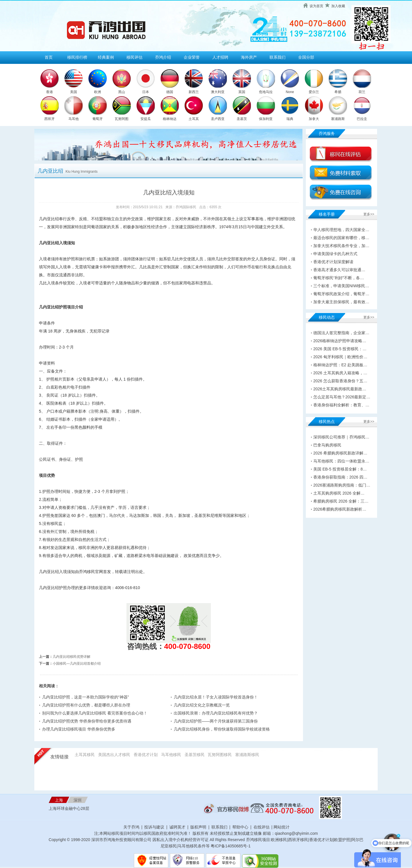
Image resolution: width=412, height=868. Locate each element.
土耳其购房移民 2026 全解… (339, 493)
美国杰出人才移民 (114, 755)
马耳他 (74, 119)
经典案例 (106, 57)
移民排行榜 (77, 57)
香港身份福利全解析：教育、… (341, 405)
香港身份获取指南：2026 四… (340, 477)
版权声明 (198, 827)
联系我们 (278, 57)
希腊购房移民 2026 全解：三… (341, 501)
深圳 (78, 800)
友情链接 (60, 757)
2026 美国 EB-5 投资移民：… (340, 349)
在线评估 (262, 827)
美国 (74, 92)
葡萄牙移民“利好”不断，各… (339, 278)
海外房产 (249, 57)
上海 (59, 800)
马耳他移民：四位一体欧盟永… (341, 461)
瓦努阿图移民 (220, 755)
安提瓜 (146, 119)
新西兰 (194, 92)
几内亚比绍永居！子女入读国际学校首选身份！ (216, 697)
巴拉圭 (362, 119)
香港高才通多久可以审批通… (339, 270)
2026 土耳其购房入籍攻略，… (340, 373)
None (290, 92)
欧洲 (98, 92)
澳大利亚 (218, 92)
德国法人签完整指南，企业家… (341, 333)
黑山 (122, 92)
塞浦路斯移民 (247, 755)
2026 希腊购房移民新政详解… (340, 453)
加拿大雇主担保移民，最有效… (341, 302)
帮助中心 (240, 827)
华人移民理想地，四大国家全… (341, 230)
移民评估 (134, 57)
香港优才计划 (146, 755)
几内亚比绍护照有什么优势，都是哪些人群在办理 (86, 705)
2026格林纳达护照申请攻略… (340, 341)
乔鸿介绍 (163, 57)
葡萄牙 (98, 119)
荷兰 (362, 92)
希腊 (338, 92)
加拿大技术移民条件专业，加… (341, 246)
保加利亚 (266, 119)
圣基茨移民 (195, 755)
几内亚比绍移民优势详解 (72, 657)
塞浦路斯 (338, 119)
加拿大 (314, 119)
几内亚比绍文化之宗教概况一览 (202, 705)
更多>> (369, 214)
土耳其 (194, 119)
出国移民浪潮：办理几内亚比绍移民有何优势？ (216, 713)
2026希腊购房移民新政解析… (340, 509)
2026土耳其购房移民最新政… (340, 389)
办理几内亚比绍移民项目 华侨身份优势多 (79, 729)
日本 (146, 92)
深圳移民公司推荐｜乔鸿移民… (341, 437)
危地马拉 (266, 92)
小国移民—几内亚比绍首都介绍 (77, 664)
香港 (49, 92)
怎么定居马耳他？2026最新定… (342, 397)
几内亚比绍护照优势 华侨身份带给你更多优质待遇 (87, 721)
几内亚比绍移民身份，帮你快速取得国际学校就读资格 (222, 729)
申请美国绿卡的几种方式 (335, 254)
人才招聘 (220, 57)
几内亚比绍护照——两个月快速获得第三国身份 (216, 721)
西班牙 (49, 119)
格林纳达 (170, 119)
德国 (170, 92)
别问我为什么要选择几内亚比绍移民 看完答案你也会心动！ (95, 713)
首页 (49, 57)
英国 (242, 92)
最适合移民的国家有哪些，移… (341, 238)
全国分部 (306, 57)
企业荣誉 (192, 57)
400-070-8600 (187, 646)
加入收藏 (338, 6)
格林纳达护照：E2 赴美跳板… (340, 365)
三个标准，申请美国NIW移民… (341, 286)
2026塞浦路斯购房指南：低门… (342, 485)
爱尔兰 (314, 92)
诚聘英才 (177, 827)
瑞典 (290, 119)
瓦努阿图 (122, 119)
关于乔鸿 (131, 827)
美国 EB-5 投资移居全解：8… (340, 469)
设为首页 (316, 6)
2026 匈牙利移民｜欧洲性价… (340, 357)
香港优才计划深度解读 (333, 262)
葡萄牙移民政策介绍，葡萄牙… (341, 294)
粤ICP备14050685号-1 (231, 846)
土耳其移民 (85, 755)
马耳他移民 (171, 755)
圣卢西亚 (218, 119)
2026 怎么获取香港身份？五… (340, 381)
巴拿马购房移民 (327, 445)
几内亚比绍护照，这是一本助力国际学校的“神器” (85, 697)
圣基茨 (242, 119)
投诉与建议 (154, 827)
